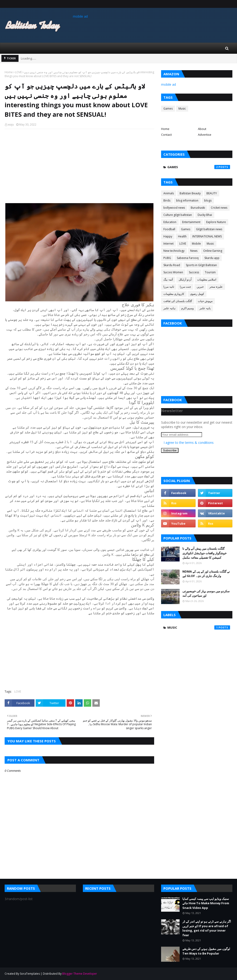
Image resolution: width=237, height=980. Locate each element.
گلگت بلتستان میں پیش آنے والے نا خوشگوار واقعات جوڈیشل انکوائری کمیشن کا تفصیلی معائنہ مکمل (204, 553)
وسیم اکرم (187, 308)
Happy (168, 236)
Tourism (210, 272)
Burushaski (198, 208)
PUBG (167, 258)
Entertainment (191, 222)
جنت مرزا (185, 287)
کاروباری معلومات (174, 294)
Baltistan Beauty (190, 193)
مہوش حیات (205, 301)
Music (182, 109)
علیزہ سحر (216, 287)
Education (170, 222)
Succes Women (173, 272)
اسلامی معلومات (207, 279)
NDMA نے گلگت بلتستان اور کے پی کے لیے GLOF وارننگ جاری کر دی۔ (206, 574)
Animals (169, 193)
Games (168, 109)
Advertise (205, 135)
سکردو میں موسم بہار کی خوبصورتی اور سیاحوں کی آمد (206, 593)
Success (194, 272)
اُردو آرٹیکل (185, 279)
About (202, 129)
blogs (208, 200)
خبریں (200, 287)
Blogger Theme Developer (80, 974)
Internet (168, 244)
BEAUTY (212, 193)
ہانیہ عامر (169, 308)
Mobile (196, 244)
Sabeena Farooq (188, 258)
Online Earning (213, 251)
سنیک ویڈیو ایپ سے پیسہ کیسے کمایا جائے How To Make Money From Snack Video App (206, 903)
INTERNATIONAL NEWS (207, 236)
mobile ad (80, 16)
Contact (166, 135)
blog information (187, 200)
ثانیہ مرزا (169, 287)
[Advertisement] (79, 166)
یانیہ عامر (205, 308)
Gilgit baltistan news (209, 229)
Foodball (169, 229)
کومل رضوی (197, 294)
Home (9, 72)
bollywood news (174, 208)
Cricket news (219, 208)
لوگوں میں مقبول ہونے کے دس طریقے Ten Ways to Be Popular (206, 951)
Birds (167, 200)
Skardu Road (172, 265)
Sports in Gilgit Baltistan (201, 265)
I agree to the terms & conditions (189, 443)
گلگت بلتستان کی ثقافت (178, 301)
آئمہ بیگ (168, 279)
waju (11, 124)
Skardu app (212, 258)
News (194, 251)
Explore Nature (216, 222)
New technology (174, 251)
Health (182, 236)
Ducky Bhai (205, 215)
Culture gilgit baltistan (178, 215)
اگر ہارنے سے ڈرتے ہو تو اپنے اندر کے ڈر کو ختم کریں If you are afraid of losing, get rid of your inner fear (207, 928)
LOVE (18, 72)
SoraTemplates (30, 974)
